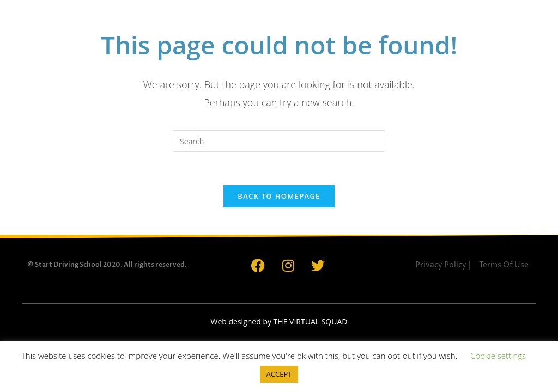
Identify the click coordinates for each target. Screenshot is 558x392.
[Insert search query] (279, 141)
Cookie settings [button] (498, 356)
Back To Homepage (279, 196)
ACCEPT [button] (279, 374)
